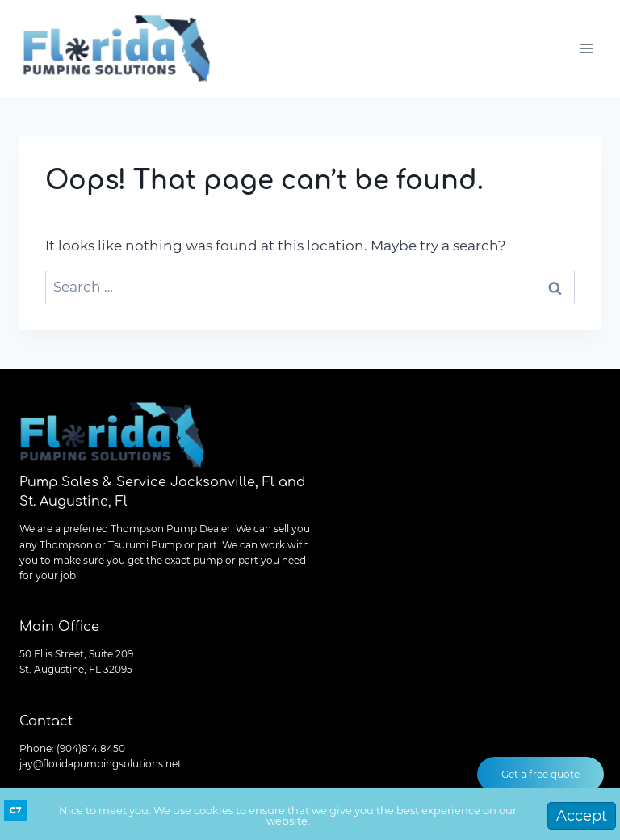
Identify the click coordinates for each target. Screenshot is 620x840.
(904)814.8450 (91, 748)
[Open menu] (586, 48)
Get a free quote (540, 774)
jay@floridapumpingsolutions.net (101, 764)
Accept (582, 816)
